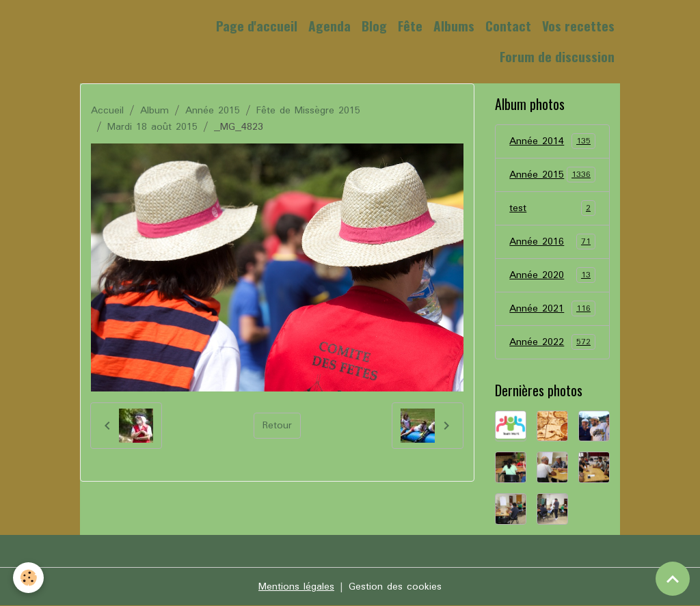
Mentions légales (296, 587)
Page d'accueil (257, 26)
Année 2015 (213, 111)
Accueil (107, 111)
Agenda (329, 26)
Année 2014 (552, 141)
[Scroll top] (673, 579)
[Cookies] (29, 578)
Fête (410, 26)
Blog (374, 26)
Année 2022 (552, 342)
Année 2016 (552, 242)
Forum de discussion (557, 56)
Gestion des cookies (395, 587)
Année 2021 (552, 309)
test (552, 208)
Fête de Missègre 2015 (308, 111)
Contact (508, 26)
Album (154, 111)
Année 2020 (552, 275)
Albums (454, 26)
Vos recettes (578, 26)
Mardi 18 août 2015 (152, 127)
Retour (277, 426)
